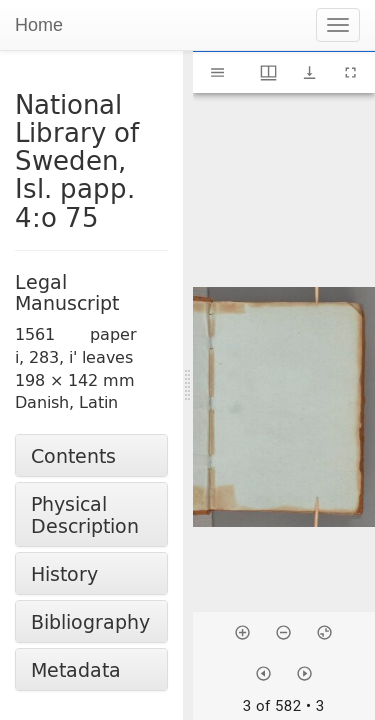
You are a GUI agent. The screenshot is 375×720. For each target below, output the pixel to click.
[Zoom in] (242, 632)
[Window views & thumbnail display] (268, 72)
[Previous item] (263, 673)
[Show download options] (309, 72)
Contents (73, 455)
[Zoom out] (283, 632)
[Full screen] (350, 72)
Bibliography (90, 621)
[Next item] (304, 673)
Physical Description (85, 514)
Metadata (76, 669)
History (64, 573)
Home (39, 25)
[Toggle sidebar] (217, 72)
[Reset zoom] (324, 632)
